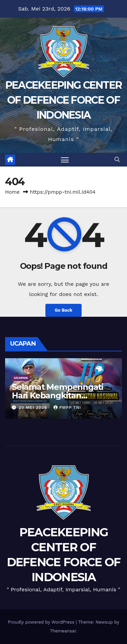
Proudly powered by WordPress (42, 622)
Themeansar (63, 631)
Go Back (64, 310)
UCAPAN (21, 378)
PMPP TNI (67, 407)
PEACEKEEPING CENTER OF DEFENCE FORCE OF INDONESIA (64, 100)
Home (12, 192)
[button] (117, 160)
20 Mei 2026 (34, 407)
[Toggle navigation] (65, 160)
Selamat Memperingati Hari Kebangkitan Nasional (58, 395)
